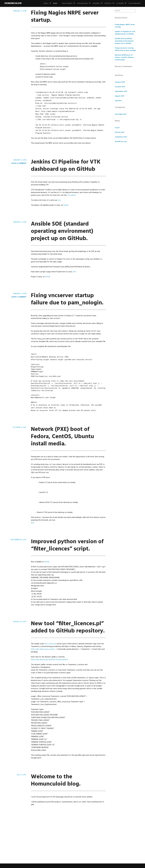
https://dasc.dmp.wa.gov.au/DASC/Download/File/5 (51, 703)
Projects (110, 2)
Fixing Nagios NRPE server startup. (63, 16)
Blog (55, 3)
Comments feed (121, 137)
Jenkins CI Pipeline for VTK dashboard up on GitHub (67, 169)
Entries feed (120, 132)
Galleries (98, 2)
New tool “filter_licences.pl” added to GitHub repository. (61, 663)
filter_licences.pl (51, 687)
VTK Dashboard (135, 3)
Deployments (69, 2)
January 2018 (120, 82)
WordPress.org (121, 142)
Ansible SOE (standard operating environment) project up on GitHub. (68, 242)
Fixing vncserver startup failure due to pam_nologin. (66, 317)
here (59, 207)
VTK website (72, 202)
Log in (117, 128)
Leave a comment (18, 163)
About (48, 2)
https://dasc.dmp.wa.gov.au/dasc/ (44, 693)
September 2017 (121, 91)
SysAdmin (122, 2)
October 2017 (120, 87)
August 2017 (120, 96)
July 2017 (118, 101)
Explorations (85, 2)
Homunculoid (13, 3)
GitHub (66, 212)
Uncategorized (121, 114)
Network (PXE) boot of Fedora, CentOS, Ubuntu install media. (68, 458)
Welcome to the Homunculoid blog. (62, 824)
